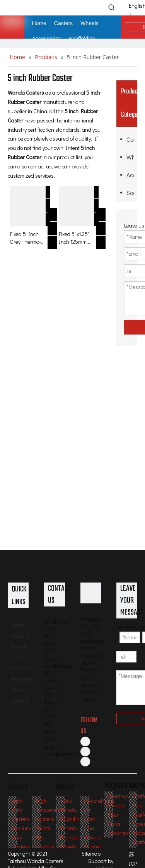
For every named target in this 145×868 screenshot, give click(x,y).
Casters (130, 139)
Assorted (119, 833)
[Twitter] (85, 761)
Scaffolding (130, 193)
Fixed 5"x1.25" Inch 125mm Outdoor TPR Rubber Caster (76, 238)
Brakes (116, 805)
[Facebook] (85, 741)
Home (17, 625)
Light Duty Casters (21, 810)
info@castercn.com (68, 754)
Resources (23, 679)
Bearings (119, 796)
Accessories (130, 175)
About (18, 690)
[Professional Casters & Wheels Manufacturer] (91, 593)
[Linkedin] (85, 751)
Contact (20, 701)
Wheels (130, 157)
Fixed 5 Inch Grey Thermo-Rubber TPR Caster (26, 238)
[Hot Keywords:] (112, 7)
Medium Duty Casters (21, 837)
